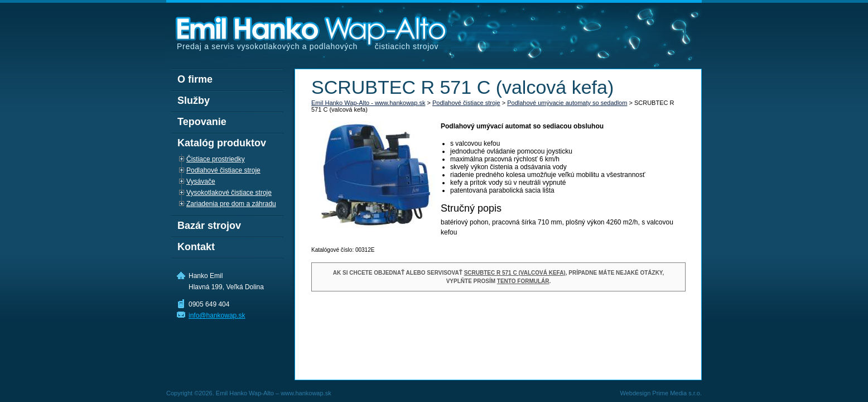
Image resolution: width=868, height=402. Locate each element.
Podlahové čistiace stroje (466, 103)
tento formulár (523, 281)
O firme (195, 79)
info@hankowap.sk (217, 315)
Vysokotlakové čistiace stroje (229, 193)
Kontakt (196, 247)
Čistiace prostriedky (216, 159)
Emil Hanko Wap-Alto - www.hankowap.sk (368, 103)
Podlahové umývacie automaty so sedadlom (567, 103)
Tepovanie (202, 122)
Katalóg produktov (222, 143)
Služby (194, 100)
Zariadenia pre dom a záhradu (231, 204)
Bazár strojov (209, 226)
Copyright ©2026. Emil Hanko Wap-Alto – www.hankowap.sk (249, 393)
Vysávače (201, 181)
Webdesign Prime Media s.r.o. (661, 393)
